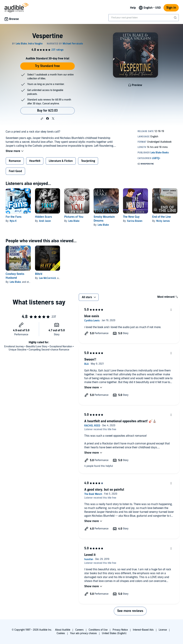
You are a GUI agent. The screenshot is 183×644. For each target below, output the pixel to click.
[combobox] (144, 18)
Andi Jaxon (45, 221)
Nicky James (163, 221)
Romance (15, 161)
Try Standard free (47, 66)
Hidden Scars (43, 217)
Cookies (61, 633)
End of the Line (162, 217)
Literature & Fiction (61, 161)
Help (133, 8)
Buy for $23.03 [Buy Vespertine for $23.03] (47, 111)
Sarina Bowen (135, 221)
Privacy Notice (120, 630)
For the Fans (14, 217)
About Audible (63, 630)
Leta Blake (74, 221)
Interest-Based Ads (143, 630)
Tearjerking (88, 161)
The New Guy (131, 217)
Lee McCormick (48, 278)
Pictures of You (74, 217)
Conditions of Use (98, 630)
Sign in (171, 8)
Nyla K (13, 221)
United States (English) (114, 633)
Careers (79, 630)
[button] (42, 119)
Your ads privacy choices (83, 633)
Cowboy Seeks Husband (15, 276)
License (163, 630)
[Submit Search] (176, 18)
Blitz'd (39, 274)
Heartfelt (35, 161)
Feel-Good (15, 171)
